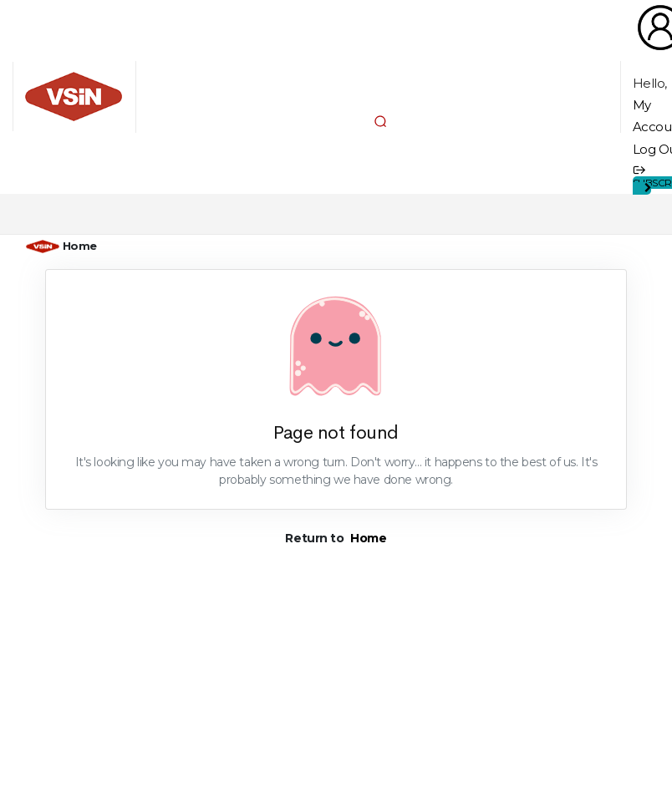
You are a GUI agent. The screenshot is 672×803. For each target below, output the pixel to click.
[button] (380, 121)
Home (80, 246)
